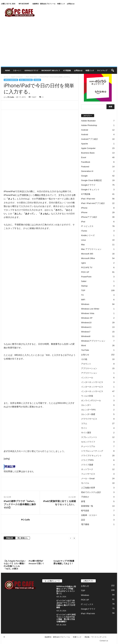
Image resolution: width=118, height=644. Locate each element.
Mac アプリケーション (91, 249)
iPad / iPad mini (31, 77)
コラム (84, 423)
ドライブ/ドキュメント (91, 456)
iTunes (84, 231)
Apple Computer (17, 77)
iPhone (37, 80)
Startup (84, 286)
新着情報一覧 (87, 506)
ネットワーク (87, 469)
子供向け (85, 497)
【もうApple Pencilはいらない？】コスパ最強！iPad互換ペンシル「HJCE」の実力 (15, 565)
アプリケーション (89, 368)
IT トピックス (87, 226)
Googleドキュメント (90, 190)
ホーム (6, 77)
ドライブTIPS (87, 460)
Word (84, 345)
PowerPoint (86, 277)
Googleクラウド (31, 70)
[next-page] (74, 538)
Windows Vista (88, 313)
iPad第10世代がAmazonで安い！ (36, 562)
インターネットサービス (92, 382)
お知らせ (85, 355)
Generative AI (87, 171)
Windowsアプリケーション (93, 341)
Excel (84, 157)
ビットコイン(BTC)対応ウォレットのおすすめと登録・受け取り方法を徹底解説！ (66, 618)
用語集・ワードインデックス (95, 637)
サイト (84, 428)
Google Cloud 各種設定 (91, 180)
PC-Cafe (11, 97)
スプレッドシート (89, 437)
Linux (84, 240)
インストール (87, 378)
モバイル (85, 483)
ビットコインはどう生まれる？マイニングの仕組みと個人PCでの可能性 (66, 604)
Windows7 (86, 332)
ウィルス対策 (87, 396)
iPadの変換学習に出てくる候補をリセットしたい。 (59, 503)
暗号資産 (85, 511)
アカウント (86, 364)
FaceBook (86, 162)
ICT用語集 (67, 70)
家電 (83, 501)
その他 (84, 359)
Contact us (104, 641)
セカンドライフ (88, 442)
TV (82, 295)
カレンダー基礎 (88, 414)
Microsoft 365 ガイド (51, 70)
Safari (84, 281)
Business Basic (88, 153)
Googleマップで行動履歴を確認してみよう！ (64, 562)
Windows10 (86, 323)
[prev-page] (71, 538)
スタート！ (17, 70)
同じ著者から (23, 538)
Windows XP (87, 318)
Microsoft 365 (87, 254)
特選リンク (61, 4)
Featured (85, 167)
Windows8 (86, 336)
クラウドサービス (89, 419)
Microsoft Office (88, 258)
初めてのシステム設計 (91, 492)
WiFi (83, 300)
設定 (83, 520)
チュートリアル (88, 446)
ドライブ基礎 (87, 465)
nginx (84, 263)
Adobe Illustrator (88, 121)
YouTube (85, 350)
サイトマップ (102, 70)
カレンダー (86, 405)
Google (84, 176)
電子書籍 (85, 524)
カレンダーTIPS (88, 410)
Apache (85, 144)
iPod (83, 222)
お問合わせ (71, 4)
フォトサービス (88, 474)
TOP (83, 290)
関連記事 (10, 538)
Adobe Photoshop (89, 125)
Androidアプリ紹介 (90, 139)
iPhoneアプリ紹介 (89, 217)
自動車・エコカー (89, 515)
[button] (112, 70)
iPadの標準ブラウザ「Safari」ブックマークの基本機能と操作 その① (20, 504)
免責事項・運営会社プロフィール (44, 4)
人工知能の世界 (88, 488)
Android (85, 130)
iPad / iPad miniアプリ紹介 (93, 203)
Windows (85, 304)
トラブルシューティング (92, 451)
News (8, 70)
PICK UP (85, 272)
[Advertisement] (59, 44)
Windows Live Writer (90, 309)
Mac (83, 245)
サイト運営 (86, 433)
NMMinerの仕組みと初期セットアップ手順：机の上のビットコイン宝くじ (66, 590)
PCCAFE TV (87, 267)
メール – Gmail (88, 478)
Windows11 (86, 327)
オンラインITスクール (91, 401)
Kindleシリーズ (88, 235)
